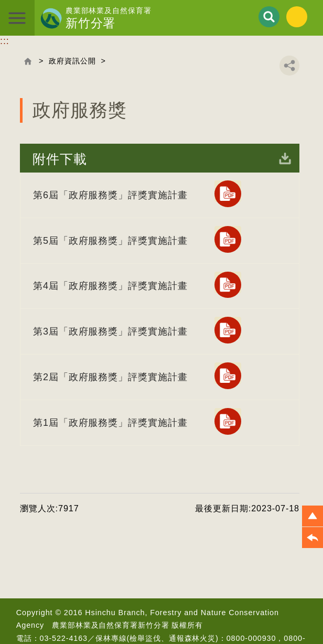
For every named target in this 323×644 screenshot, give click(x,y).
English (297, 17)
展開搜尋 (269, 17)
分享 (289, 66)
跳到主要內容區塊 (0, 0)
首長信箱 (146, 630)
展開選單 (18, 18)
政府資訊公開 (72, 61)
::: (5, 41)
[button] (313, 516)
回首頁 (28, 61)
